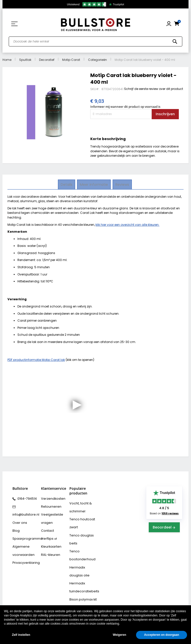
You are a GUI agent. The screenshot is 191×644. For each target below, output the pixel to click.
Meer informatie (94, 184)
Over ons (19, 520)
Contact (47, 527)
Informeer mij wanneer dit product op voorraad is (125, 107)
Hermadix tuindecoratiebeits (82, 579)
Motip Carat (71, 60)
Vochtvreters (78, 604)
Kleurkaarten (50, 541)
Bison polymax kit (81, 589)
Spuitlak (25, 60)
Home (7, 60)
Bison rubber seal (81, 597)
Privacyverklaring (24, 556)
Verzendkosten (51, 498)
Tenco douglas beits (80, 535)
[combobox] (95, 41)
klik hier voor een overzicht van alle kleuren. (127, 225)
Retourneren (49, 505)
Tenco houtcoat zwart (80, 521)
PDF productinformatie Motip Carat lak (36, 360)
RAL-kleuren (49, 549)
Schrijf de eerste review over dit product (154, 89)
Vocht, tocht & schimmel (79, 507)
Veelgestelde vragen (50, 516)
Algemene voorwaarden (22, 545)
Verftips (46, 534)
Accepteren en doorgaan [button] (162, 635)
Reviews (122, 184)
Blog (15, 527)
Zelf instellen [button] (21, 635)
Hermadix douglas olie (82, 564)
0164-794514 (26, 498)
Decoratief (47, 60)
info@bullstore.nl (24, 513)
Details (67, 184)
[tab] (67, 185)
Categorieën (97, 60)
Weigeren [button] (119, 635)
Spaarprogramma (25, 534)
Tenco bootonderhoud (80, 550)
